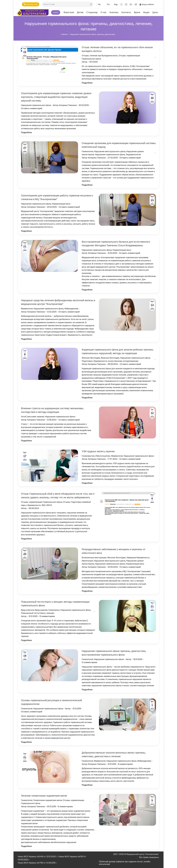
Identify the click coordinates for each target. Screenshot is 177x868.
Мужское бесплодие (110, 358)
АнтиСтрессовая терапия (33, 417)
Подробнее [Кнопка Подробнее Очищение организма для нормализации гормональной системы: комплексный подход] (87, 185)
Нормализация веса (61, 204)
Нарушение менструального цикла (110, 151)
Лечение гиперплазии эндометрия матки (44, 796)
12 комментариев (89, 662)
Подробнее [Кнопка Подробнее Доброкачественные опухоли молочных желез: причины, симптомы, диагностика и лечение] (87, 785)
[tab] (127, 863)
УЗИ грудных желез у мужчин (98, 451)
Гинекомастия (88, 456)
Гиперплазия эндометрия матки (48, 800)
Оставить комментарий (32, 108)
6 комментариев (125, 764)
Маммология (27, 309)
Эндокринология (133, 155)
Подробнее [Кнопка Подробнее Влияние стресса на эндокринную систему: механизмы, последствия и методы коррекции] (26, 441)
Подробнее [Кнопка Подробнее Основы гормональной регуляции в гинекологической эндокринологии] (26, 742)
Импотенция (87, 561)
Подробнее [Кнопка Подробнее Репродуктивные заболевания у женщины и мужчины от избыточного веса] (87, 591)
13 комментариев (47, 616)
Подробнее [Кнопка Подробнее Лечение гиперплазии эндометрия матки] (26, 846)
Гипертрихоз (54, 610)
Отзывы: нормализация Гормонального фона (42, 502)
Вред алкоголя (28, 610)
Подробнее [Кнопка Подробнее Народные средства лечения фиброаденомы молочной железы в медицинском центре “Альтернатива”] (26, 339)
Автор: (85, 62)
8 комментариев (65, 807)
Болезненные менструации (94, 558)
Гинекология (87, 151)
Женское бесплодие (91, 358)
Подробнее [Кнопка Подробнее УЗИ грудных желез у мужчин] (87, 483)
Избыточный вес (103, 456)
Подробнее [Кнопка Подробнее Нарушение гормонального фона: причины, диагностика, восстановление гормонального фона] (87, 690)
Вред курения (41, 610)
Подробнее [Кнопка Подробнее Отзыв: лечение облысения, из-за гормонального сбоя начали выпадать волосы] (87, 83)
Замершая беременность (138, 558)
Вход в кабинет (147, 4)
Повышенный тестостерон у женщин (38, 613)
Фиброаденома (71, 309)
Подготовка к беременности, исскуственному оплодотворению (110, 361)
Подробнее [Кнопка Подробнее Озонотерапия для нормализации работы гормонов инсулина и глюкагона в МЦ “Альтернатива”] (26, 231)
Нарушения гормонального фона (36, 105)
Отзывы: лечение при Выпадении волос (100, 56)
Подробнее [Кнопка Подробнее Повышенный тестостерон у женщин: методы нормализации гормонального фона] (26, 640)
